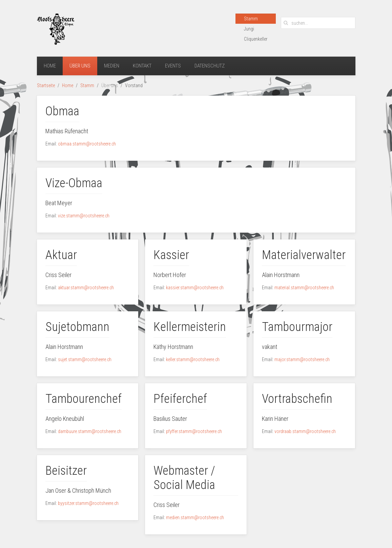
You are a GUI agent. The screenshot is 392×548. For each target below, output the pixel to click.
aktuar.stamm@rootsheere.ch (86, 288)
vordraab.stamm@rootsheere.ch (305, 431)
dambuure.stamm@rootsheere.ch (90, 431)
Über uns (80, 66)
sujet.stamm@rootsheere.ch (85, 359)
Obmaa (62, 111)
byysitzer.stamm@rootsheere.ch (88, 503)
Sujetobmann (77, 327)
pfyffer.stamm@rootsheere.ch (194, 431)
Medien (112, 66)
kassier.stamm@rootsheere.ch (195, 288)
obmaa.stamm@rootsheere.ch (87, 144)
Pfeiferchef (180, 399)
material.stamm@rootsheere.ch (304, 288)
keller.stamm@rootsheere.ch (193, 359)
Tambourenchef (84, 399)
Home (50, 66)
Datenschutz (210, 66)
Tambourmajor (297, 327)
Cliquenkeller (256, 39)
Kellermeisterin (190, 327)
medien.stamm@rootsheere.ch (195, 517)
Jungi (249, 29)
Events (173, 66)
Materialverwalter (304, 255)
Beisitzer (66, 471)
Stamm (251, 19)
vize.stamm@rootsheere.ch (84, 216)
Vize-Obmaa (74, 183)
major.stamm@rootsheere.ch (302, 359)
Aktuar (61, 255)
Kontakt (142, 66)
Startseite (46, 85)
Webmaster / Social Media (184, 478)
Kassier (171, 255)
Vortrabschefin (297, 399)
